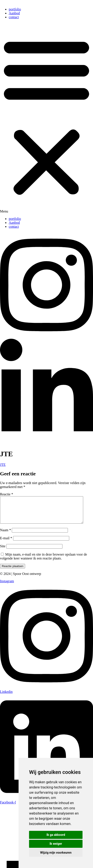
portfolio (15, 9)
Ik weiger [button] (56, 844)
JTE (3, 465)
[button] (46, 118)
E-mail (6, 543)
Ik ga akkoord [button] (56, 835)
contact (14, 17)
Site (3, 551)
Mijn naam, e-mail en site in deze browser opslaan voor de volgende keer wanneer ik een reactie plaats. (44, 562)
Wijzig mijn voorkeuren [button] (56, 853)
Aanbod (14, 13)
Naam (5, 535)
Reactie (7, 494)
